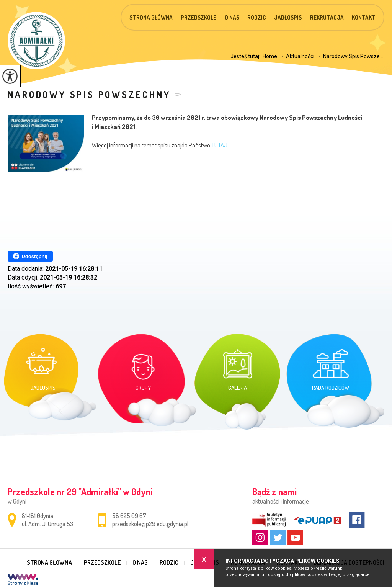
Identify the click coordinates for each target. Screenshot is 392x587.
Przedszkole (198, 17)
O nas (232, 17)
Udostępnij (30, 256)
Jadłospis (288, 17)
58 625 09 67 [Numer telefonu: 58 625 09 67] (129, 516)
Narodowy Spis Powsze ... (349, 56)
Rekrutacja (327, 17)
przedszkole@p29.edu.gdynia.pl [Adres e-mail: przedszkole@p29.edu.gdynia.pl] (150, 524)
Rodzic (257, 17)
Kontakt (364, 17)
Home (270, 56)
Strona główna (151, 17)
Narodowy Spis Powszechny (89, 94)
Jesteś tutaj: (247, 56)
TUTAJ (219, 145)
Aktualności (296, 56)
